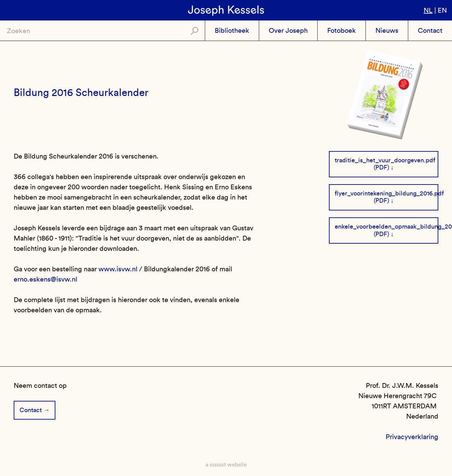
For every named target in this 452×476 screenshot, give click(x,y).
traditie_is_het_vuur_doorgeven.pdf (385, 160)
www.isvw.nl (118, 269)
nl (428, 10)
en (442, 10)
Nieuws (387, 30)
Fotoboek (342, 30)
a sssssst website (226, 465)
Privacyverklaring (412, 437)
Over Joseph (288, 30)
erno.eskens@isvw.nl (45, 279)
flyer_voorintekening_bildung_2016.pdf (387, 193)
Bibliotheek (232, 30)
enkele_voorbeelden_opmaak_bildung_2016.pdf (387, 227)
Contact (430, 30)
